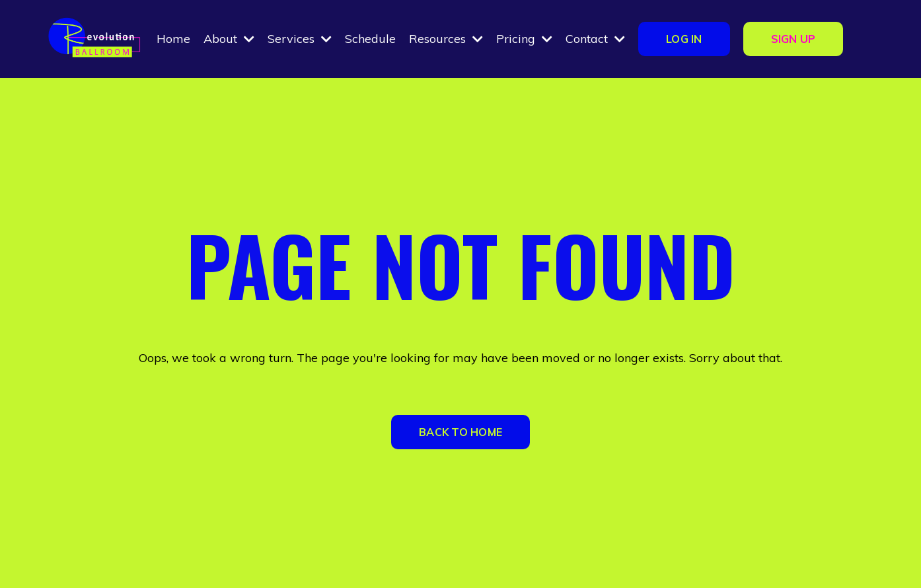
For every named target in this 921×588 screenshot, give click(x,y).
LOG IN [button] (684, 39)
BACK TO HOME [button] (460, 432)
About (229, 39)
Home (173, 39)
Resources (446, 39)
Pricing (524, 39)
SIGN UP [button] (793, 39)
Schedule (370, 39)
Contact (595, 39)
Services (300, 39)
